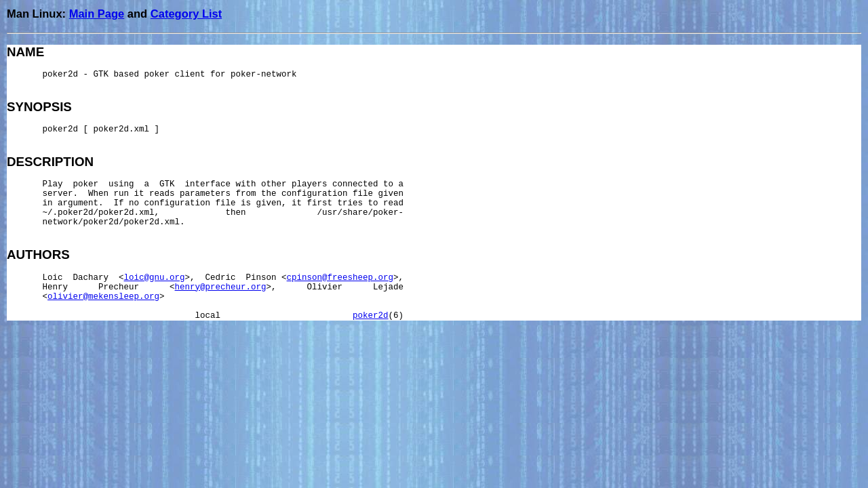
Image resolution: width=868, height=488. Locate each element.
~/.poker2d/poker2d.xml (99, 213)
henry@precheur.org (221, 287)
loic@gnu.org (155, 278)
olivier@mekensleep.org (103, 297)
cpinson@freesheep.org (340, 278)
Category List (186, 14)
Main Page (97, 14)
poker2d (371, 316)
